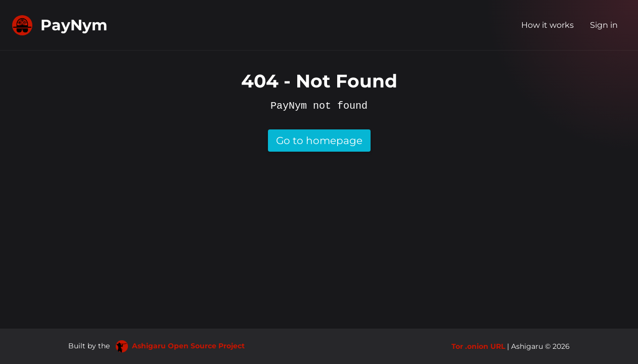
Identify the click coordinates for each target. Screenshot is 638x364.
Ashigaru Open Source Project (180, 346)
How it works (548, 25)
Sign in (604, 25)
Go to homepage (319, 141)
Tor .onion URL (478, 346)
